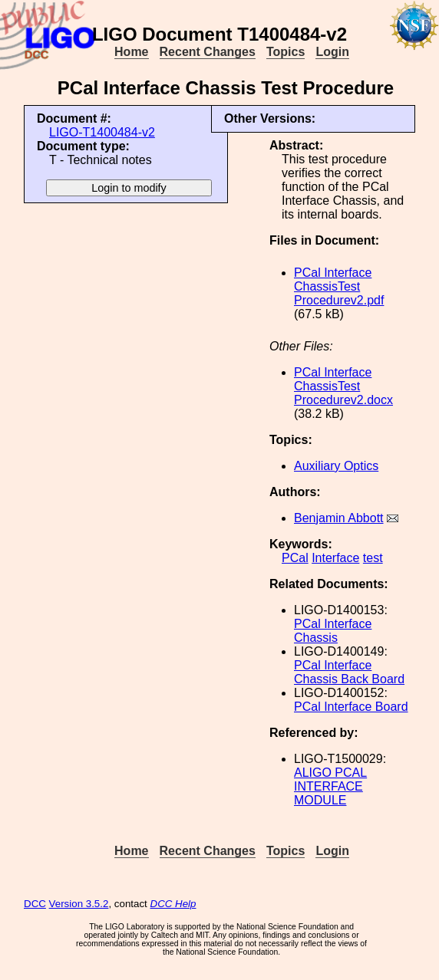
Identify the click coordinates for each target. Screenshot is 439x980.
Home (131, 52)
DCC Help (173, 904)
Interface (335, 558)
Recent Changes (208, 52)
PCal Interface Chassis (333, 631)
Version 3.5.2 (79, 904)
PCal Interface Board (351, 707)
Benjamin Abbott (339, 518)
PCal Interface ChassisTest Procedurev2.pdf (339, 286)
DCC (35, 904)
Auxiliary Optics (336, 466)
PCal (295, 558)
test (373, 558)
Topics (286, 52)
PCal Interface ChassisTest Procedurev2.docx (343, 386)
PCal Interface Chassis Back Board (349, 672)
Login (332, 52)
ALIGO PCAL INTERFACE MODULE (330, 786)
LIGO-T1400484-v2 (102, 132)
